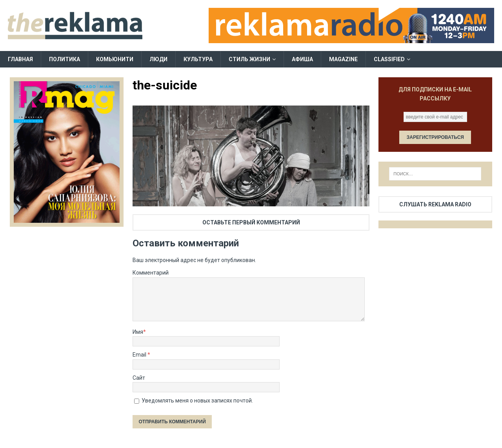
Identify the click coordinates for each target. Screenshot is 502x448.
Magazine (343, 59)
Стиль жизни (249, 59)
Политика (65, 59)
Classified (389, 59)
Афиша (302, 59)
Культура (198, 59)
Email (140, 355)
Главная (20, 59)
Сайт (139, 378)
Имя (138, 332)
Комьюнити (115, 59)
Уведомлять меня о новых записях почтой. (197, 401)
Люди (158, 59)
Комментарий (151, 273)
